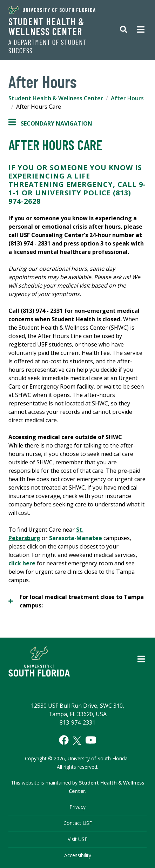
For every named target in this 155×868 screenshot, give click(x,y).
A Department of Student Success (48, 46)
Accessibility (78, 855)
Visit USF (77, 839)
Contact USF (78, 823)
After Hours (127, 98)
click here (22, 563)
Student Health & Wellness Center (46, 26)
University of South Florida (52, 10)
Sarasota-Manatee (76, 538)
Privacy (77, 807)
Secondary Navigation (50, 123)
